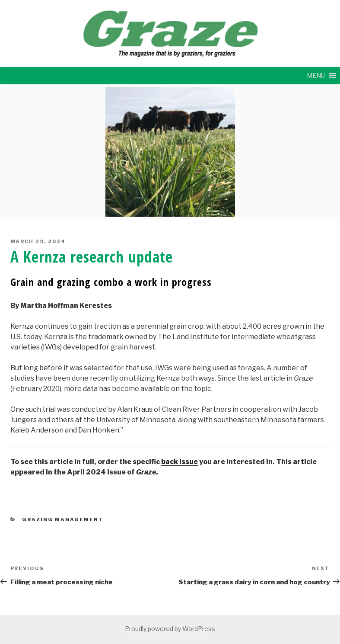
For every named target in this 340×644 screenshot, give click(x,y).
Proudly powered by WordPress (170, 629)
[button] (316, 76)
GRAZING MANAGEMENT (63, 519)
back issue (180, 462)
